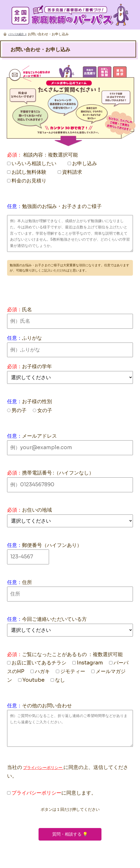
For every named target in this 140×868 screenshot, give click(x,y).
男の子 (17, 410)
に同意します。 (52, 793)
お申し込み (82, 163)
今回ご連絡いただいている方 (54, 619)
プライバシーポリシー (43, 768)
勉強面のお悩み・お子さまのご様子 (62, 206)
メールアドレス (39, 436)
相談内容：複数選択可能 (50, 155)
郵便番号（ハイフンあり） (52, 545)
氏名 (27, 309)
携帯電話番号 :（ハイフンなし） (58, 473)
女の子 (42, 410)
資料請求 (70, 172)
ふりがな (32, 338)
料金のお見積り (27, 181)
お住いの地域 (37, 510)
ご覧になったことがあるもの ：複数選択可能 (72, 654)
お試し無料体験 (27, 172)
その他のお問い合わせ (47, 706)
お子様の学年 (37, 366)
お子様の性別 (37, 401)
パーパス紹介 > (17, 34)
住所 (27, 582)
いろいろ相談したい (32, 163)
